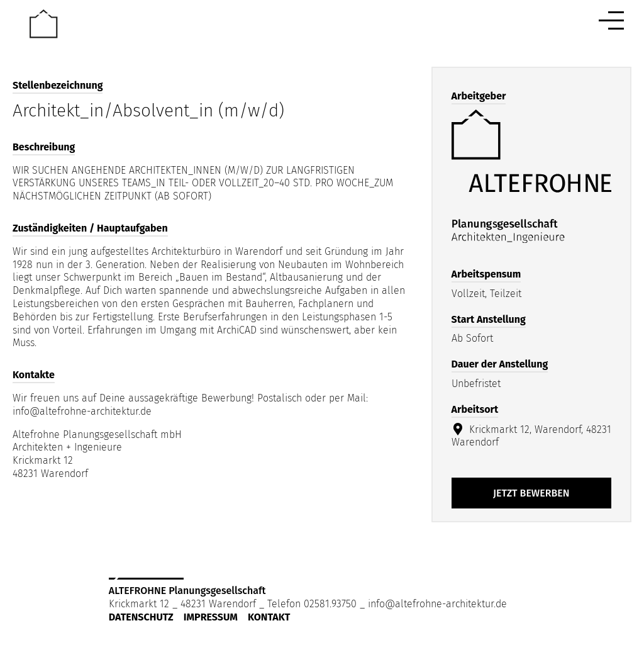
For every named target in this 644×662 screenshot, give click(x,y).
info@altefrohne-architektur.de (437, 604)
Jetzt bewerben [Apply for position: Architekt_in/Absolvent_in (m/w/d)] (531, 493)
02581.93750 (330, 604)
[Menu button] (611, 20)
